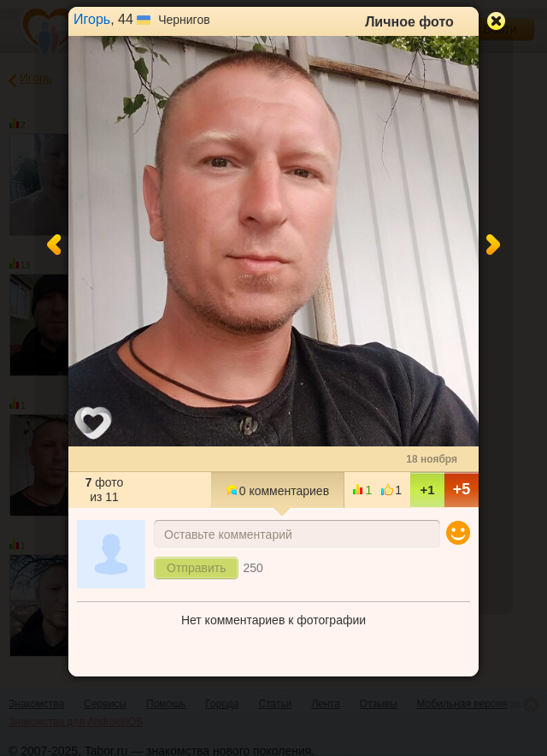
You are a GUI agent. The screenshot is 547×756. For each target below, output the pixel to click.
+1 (427, 490)
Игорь (92, 19)
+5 (462, 489)
